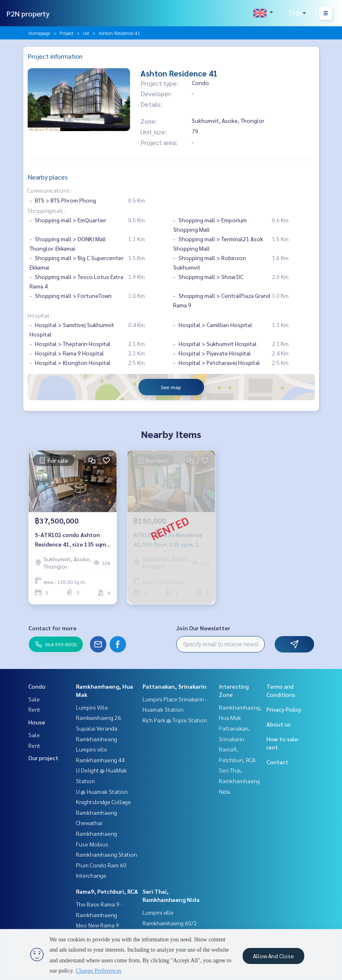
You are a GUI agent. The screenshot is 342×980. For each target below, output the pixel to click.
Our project (43, 758)
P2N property (28, 13)
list (86, 33)
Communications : (50, 190)
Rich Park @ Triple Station (175, 720)
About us (279, 724)
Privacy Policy (284, 709)
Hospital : (40, 315)
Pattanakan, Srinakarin (174, 686)
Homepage (39, 33)
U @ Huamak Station (102, 791)
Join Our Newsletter (203, 628)
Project (67, 33)
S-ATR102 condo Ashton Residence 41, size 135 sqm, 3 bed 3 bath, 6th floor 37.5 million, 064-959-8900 (71, 540)
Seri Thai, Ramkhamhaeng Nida (239, 781)
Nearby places (48, 177)
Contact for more (52, 628)
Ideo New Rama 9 (98, 925)
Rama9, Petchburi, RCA (107, 891)
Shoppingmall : (46, 210)
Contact (277, 762)
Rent (34, 709)
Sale (34, 699)
